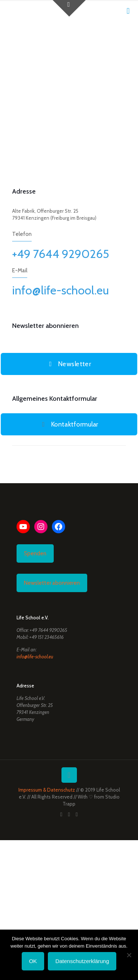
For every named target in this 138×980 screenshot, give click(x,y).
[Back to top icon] (69, 775)
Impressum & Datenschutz (47, 790)
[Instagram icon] (77, 814)
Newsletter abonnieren (52, 583)
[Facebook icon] (61, 814)
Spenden (35, 553)
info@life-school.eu (61, 290)
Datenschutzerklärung (82, 961)
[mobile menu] (128, 11)
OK (33, 961)
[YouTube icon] (69, 814)
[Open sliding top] (69, 8)
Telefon (22, 234)
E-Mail (20, 270)
